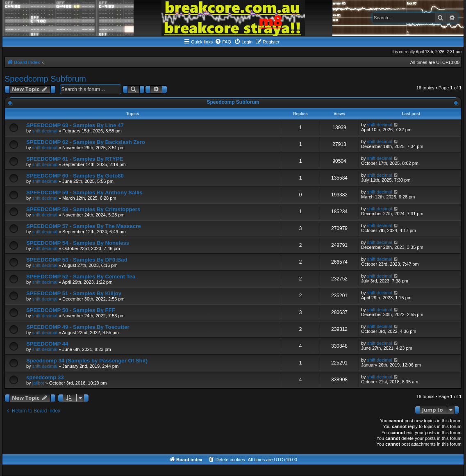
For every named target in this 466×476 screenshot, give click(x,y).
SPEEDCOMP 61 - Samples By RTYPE (75, 159)
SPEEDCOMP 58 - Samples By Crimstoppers (83, 209)
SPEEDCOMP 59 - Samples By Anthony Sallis (84, 192)
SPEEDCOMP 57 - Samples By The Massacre (84, 226)
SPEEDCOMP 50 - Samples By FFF (71, 310)
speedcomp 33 (45, 377)
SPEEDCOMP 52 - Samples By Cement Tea (81, 277)
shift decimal (45, 131)
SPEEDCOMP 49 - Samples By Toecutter (78, 327)
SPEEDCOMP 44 (47, 344)
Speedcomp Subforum (45, 79)
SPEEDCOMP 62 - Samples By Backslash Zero (86, 142)
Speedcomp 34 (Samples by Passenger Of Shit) (87, 361)
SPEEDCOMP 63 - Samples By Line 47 (75, 125)
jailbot (38, 383)
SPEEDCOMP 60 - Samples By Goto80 (75, 176)
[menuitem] (223, 42)
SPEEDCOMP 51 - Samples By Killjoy (74, 293)
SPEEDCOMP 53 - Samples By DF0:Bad (77, 260)
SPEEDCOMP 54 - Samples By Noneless (78, 243)
